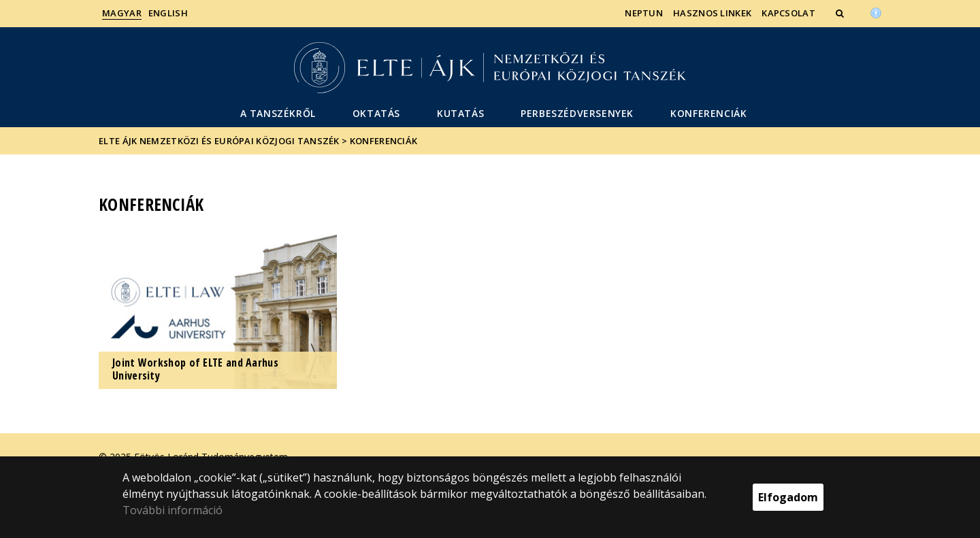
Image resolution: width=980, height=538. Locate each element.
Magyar (122, 13)
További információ (173, 510)
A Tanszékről (278, 113)
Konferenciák (708, 113)
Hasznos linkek (712, 13)
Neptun (644, 13)
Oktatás (376, 113)
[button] (841, 13)
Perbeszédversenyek (577, 113)
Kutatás (460, 113)
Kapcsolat (788, 13)
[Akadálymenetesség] (876, 12)
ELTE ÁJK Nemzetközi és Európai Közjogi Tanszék (219, 141)
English (168, 13)
